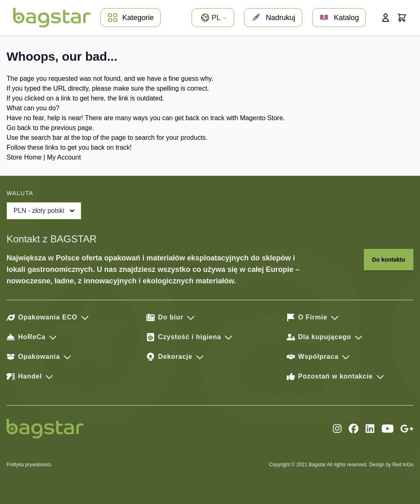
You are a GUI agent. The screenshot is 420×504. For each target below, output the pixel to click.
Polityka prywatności (29, 465)
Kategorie (131, 18)
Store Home (24, 157)
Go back (19, 128)
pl (214, 18)
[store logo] (52, 18)
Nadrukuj (273, 18)
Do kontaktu (389, 260)
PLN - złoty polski (45, 211)
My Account (64, 157)
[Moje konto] (386, 18)
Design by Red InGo (391, 465)
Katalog (339, 18)
